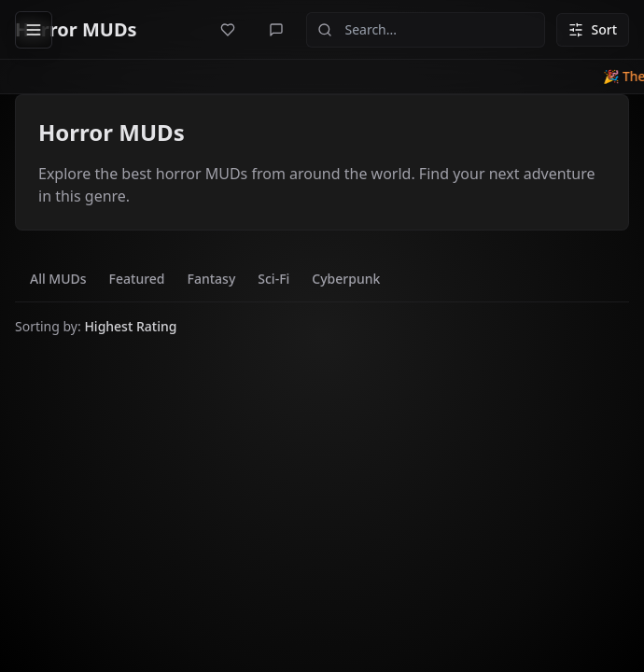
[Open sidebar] (34, 30)
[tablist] (205, 279)
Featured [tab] (137, 279)
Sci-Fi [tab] (273, 279)
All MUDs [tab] (58, 279)
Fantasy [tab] (212, 279)
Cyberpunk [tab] (346, 279)
